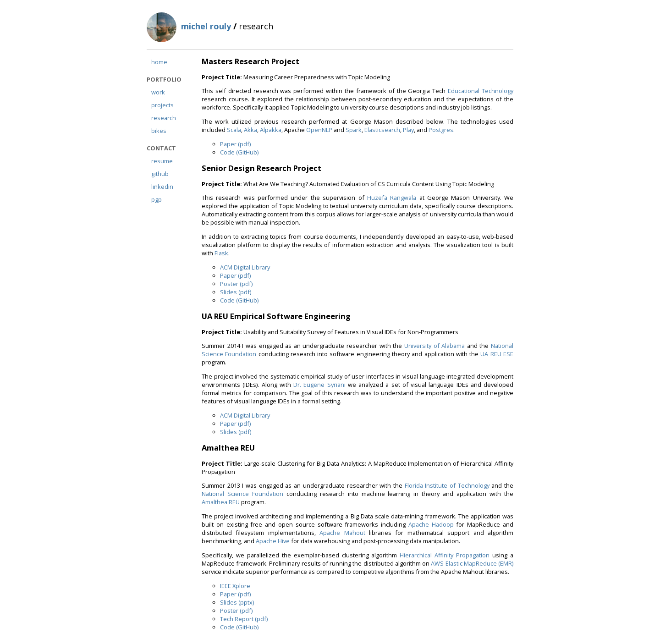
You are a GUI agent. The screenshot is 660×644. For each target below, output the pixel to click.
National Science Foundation (242, 494)
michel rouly (206, 26)
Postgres (441, 130)
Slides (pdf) (236, 292)
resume (162, 161)
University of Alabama (434, 346)
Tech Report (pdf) (244, 619)
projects (162, 105)
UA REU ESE (497, 354)
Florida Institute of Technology (447, 485)
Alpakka (271, 130)
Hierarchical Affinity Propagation (445, 555)
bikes (159, 131)
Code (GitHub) (239, 152)
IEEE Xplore (235, 586)
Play (408, 130)
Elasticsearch (382, 130)
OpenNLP (319, 130)
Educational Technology (481, 91)
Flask (221, 253)
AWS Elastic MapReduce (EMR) (472, 563)
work (158, 92)
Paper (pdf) (235, 144)
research (164, 118)
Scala (234, 130)
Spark (354, 130)
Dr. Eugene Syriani (319, 385)
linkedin (162, 187)
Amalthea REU (221, 502)
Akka (250, 130)
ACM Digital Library (245, 267)
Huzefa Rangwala (392, 198)
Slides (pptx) (237, 602)
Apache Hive (273, 541)
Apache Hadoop (431, 524)
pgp (157, 199)
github (160, 174)
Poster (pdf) (236, 284)
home (159, 62)
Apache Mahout (342, 533)
